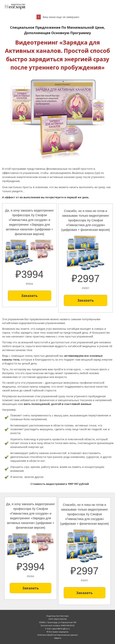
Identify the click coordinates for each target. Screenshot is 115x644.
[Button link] (29, 296)
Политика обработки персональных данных (58, 635)
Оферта (58, 638)
